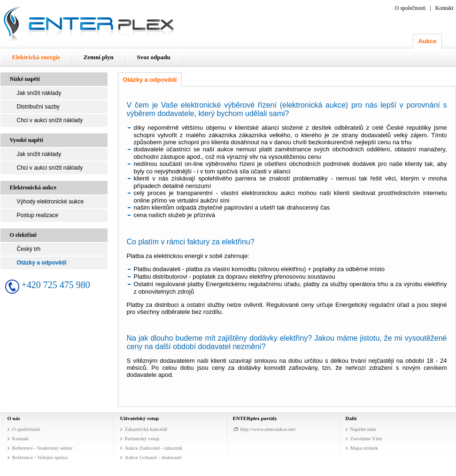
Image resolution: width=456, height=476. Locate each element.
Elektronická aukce (33, 187)
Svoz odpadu (154, 57)
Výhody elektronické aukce (50, 202)
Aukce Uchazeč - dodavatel (153, 457)
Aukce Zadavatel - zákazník (154, 448)
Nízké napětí (25, 79)
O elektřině (23, 235)
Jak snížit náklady (39, 93)
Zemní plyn (99, 57)
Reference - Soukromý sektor (43, 448)
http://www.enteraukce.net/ (268, 429)
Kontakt (444, 8)
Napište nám (363, 429)
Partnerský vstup (142, 438)
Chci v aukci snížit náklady (50, 120)
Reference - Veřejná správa (40, 457)
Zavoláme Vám (366, 438)
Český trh (29, 249)
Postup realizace (38, 215)
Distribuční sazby (38, 107)
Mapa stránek (364, 448)
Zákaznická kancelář (146, 429)
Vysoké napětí (27, 140)
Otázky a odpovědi (42, 263)
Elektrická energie (36, 57)
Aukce (427, 41)
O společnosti (410, 8)
